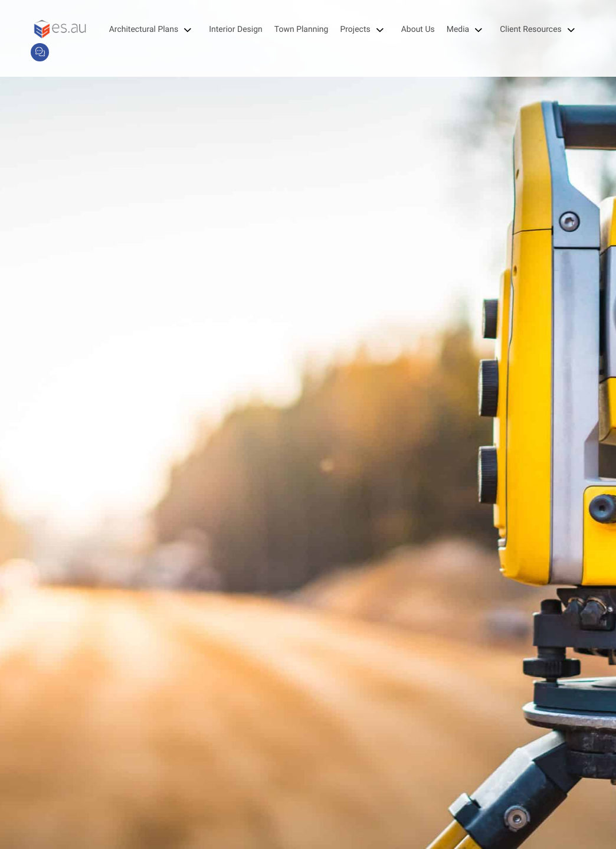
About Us (418, 30)
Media (468, 30)
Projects (364, 30)
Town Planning (302, 30)
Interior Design (236, 30)
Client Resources (540, 30)
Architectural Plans (153, 30)
